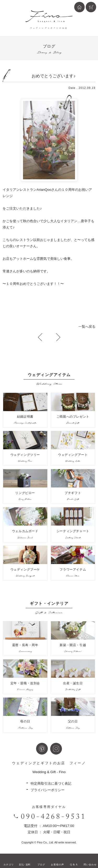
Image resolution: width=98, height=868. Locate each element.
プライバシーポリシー (48, 790)
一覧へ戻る (87, 327)
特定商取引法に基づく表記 (51, 783)
